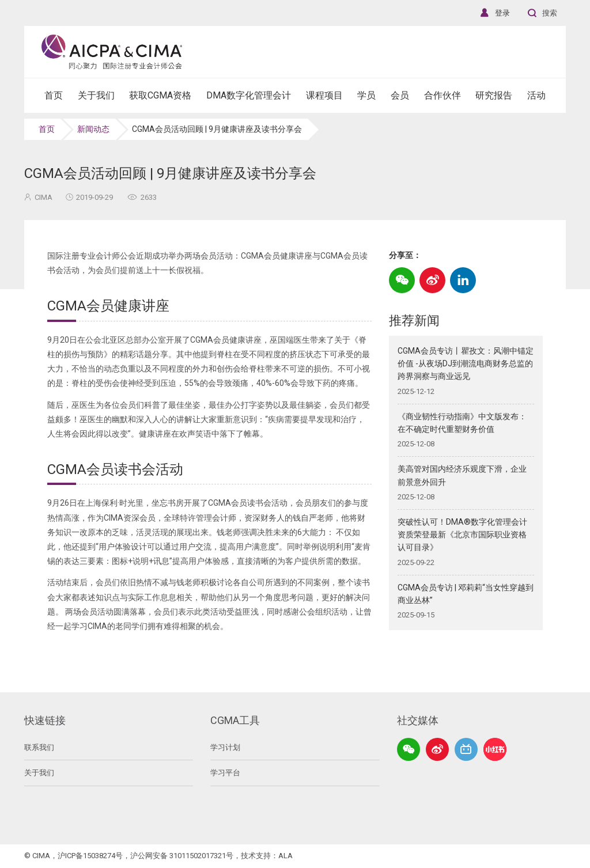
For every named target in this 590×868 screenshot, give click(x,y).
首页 (47, 129)
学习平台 (225, 773)
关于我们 (39, 773)
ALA (285, 856)
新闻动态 (93, 129)
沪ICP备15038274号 (90, 856)
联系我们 (39, 747)
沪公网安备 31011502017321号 (182, 856)
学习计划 (225, 747)
